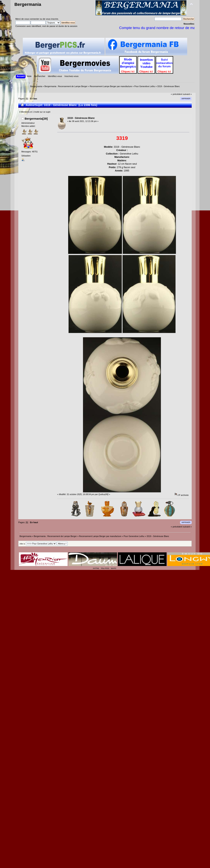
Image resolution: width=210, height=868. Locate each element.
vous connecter (32, 19)
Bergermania (28, 4)
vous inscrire (52, 19)
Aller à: (22, 544)
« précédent (177, 94)
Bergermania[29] (36, 119)
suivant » (187, 94)
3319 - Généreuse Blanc (81, 118)
